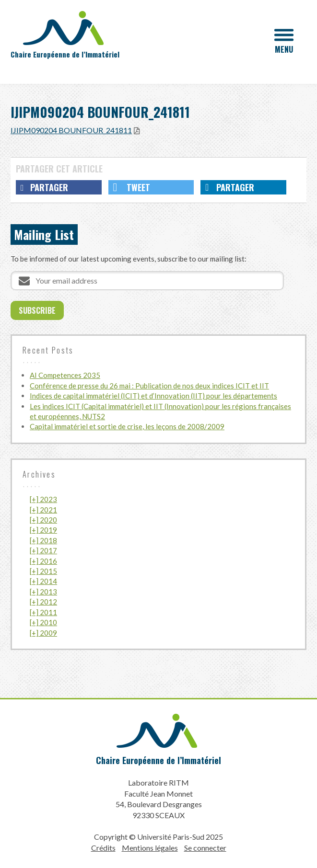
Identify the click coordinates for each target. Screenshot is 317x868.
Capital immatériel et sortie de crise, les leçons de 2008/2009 (127, 426)
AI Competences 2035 (65, 375)
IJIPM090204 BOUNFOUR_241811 (71, 130)
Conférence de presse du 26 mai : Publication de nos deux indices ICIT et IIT (149, 386)
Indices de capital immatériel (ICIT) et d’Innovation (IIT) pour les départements (153, 396)
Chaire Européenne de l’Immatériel (158, 760)
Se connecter (205, 848)
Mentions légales (150, 848)
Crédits (103, 848)
